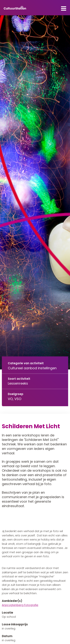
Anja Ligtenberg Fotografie (20, 605)
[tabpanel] (35, 192)
